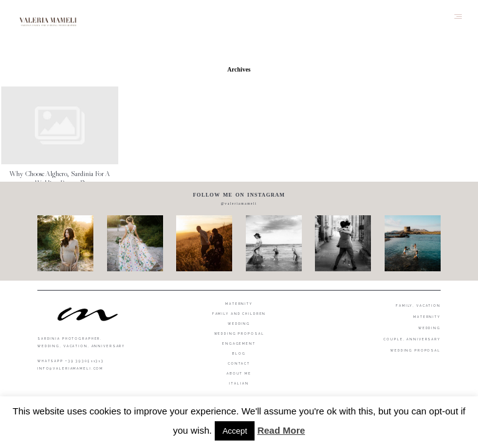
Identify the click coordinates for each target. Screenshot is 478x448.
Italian (239, 383)
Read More (281, 430)
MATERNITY (427, 317)
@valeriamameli (239, 203)
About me (239, 373)
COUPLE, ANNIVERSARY (412, 339)
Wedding (239, 324)
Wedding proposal (239, 334)
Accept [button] (235, 431)
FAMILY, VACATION (418, 306)
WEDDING (429, 328)
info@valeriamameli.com (70, 368)
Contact (239, 363)
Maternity (239, 304)
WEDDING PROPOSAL (415, 350)
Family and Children (239, 314)
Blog (239, 353)
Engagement (239, 343)
